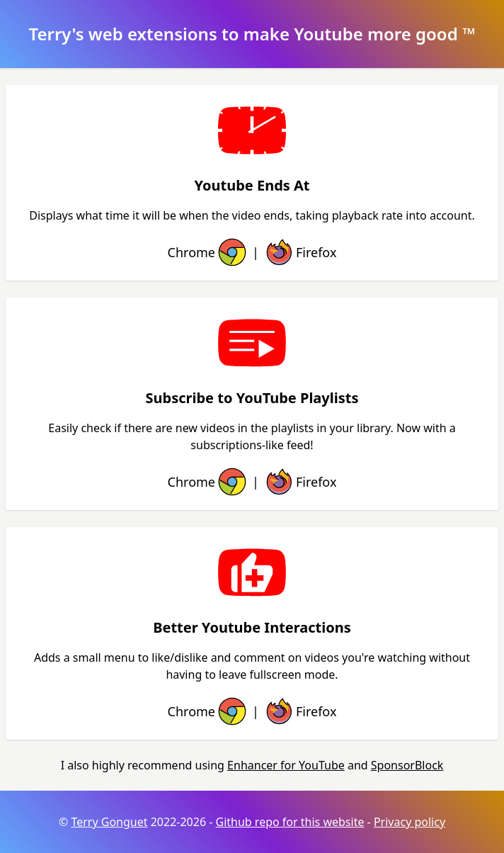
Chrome (208, 252)
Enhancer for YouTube (286, 765)
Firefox (299, 252)
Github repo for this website (290, 822)
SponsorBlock (407, 765)
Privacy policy (409, 822)
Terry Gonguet (109, 822)
